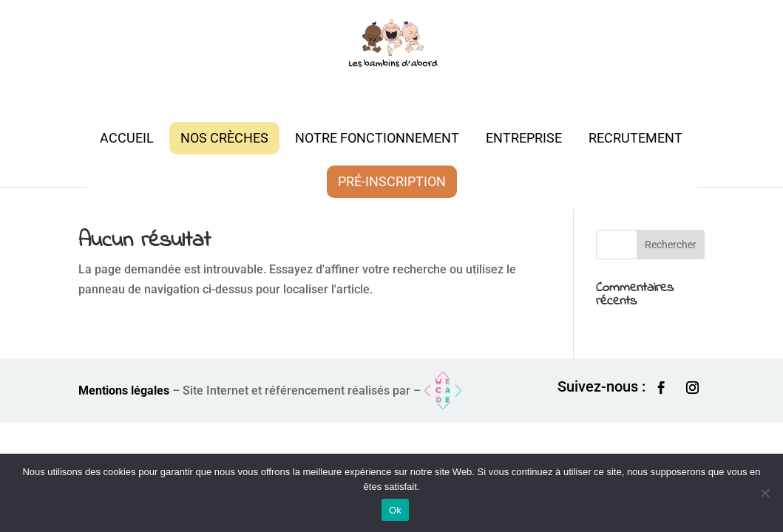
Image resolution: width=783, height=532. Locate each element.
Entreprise (524, 138)
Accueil (127, 138)
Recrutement (635, 138)
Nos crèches (224, 138)
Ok (395, 510)
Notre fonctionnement (377, 138)
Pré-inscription (392, 181)
